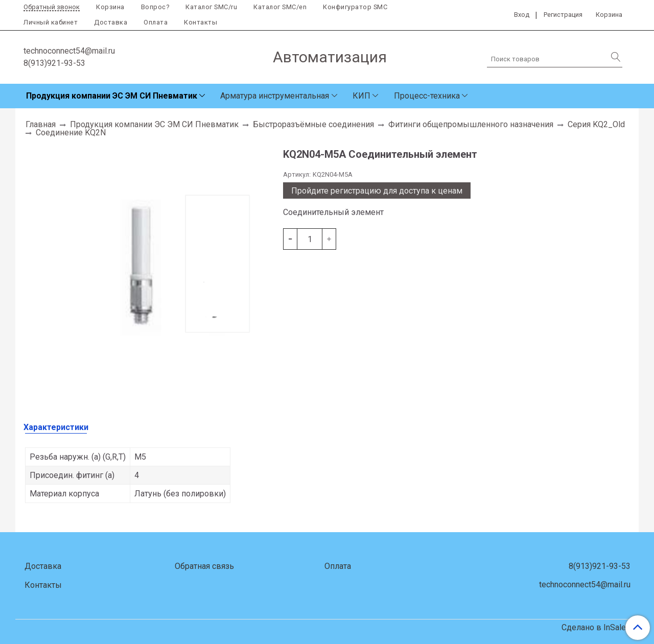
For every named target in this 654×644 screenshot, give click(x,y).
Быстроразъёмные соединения (313, 124)
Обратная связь (204, 566)
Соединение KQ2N (71, 133)
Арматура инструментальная (275, 96)
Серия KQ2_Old (596, 124)
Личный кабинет (51, 22)
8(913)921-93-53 (54, 63)
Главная (41, 124)
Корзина (110, 7)
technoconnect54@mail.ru (69, 51)
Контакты (201, 22)
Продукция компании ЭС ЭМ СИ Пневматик (112, 96)
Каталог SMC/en (280, 7)
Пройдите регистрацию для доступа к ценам (377, 191)
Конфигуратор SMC (355, 7)
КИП (361, 96)
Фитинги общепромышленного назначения (471, 124)
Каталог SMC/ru (211, 7)
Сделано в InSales (596, 628)
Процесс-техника (427, 96)
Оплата (156, 22)
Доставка (111, 22)
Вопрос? (155, 7)
